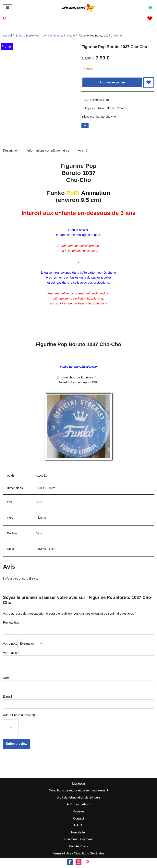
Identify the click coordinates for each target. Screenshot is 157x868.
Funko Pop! (33, 36)
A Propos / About (78, 806)
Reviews (78, 813)
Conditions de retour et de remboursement (79, 792)
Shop (19, 36)
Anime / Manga (53, 36)
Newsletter (78, 834)
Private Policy (79, 848)
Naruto (71, 36)
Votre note (10, 645)
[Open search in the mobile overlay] (5, 18)
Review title (11, 624)
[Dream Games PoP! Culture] (78, 8)
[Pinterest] (87, 863)
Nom (6, 679)
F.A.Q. (78, 827)
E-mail (8, 698)
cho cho (111, 117)
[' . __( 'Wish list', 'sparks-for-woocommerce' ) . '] (150, 18)
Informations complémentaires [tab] (48, 151)
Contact (78, 820)
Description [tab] (11, 151)
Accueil (7, 36)
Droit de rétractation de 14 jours (78, 799)
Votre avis (11, 654)
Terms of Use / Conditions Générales (78, 855)
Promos (122, 108)
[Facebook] (70, 863)
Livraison (78, 785)
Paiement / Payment (78, 841)
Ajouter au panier (112, 82)
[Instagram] (78, 863)
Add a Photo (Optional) (19, 717)
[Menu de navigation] (8, 8)
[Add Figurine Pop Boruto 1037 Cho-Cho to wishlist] (149, 82)
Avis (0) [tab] (84, 151)
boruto (100, 117)
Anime (101, 108)
